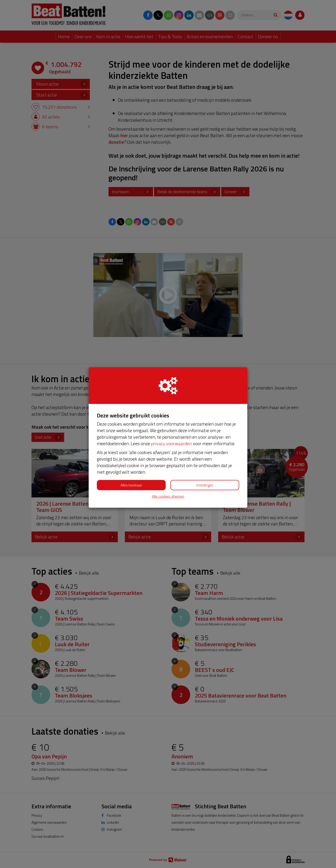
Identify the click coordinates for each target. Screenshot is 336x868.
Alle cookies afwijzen (168, 496)
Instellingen (205, 485)
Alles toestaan (131, 485)
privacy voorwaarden (171, 443)
